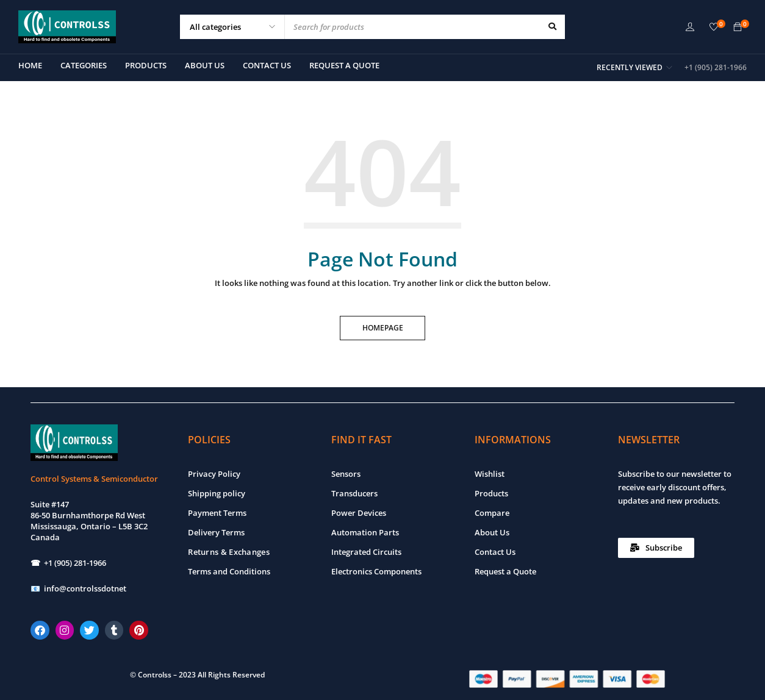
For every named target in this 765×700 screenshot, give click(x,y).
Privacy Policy (214, 474)
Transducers (354, 493)
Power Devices (359, 513)
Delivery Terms (216, 532)
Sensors (346, 474)
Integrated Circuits (366, 552)
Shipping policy (217, 493)
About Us (492, 532)
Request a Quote (505, 571)
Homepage (383, 328)
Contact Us (495, 552)
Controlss (155, 675)
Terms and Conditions (229, 571)
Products (491, 493)
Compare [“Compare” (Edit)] (492, 513)
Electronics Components (376, 571)
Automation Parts (365, 532)
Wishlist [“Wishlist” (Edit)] (490, 474)
